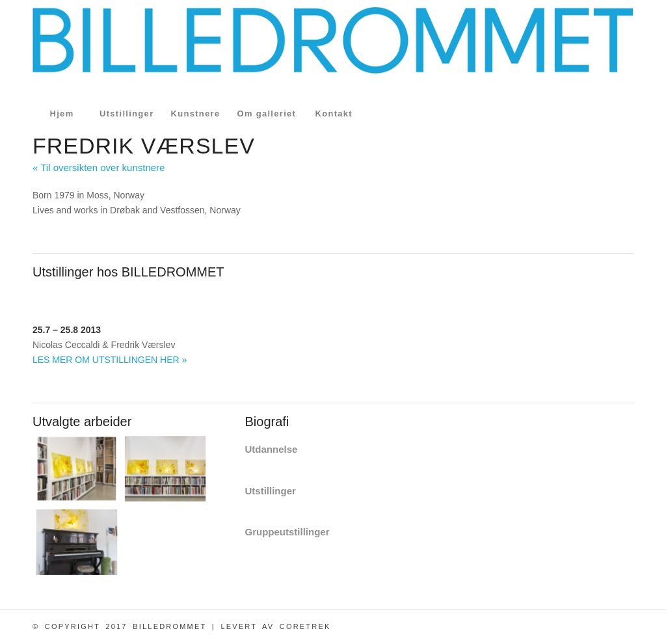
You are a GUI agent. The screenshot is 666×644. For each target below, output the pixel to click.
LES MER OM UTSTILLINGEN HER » (110, 360)
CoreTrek (305, 626)
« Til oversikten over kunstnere (99, 168)
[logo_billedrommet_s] (333, 52)
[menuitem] (62, 114)
